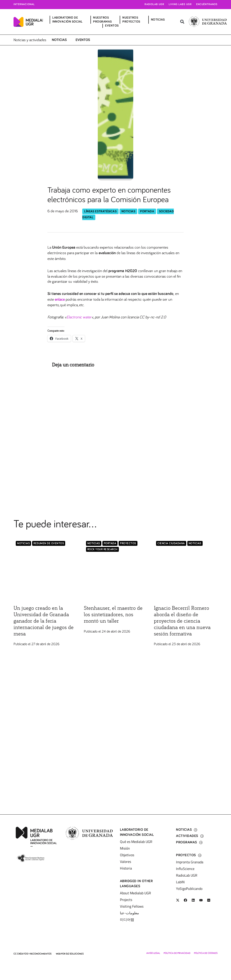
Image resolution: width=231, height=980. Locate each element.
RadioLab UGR (187, 875)
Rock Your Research (102, 549)
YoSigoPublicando (189, 889)
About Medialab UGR (135, 893)
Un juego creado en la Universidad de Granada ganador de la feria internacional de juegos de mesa (44, 621)
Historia (126, 868)
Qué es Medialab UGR (136, 842)
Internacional (24, 4)
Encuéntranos (207, 4)
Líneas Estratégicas (100, 211)
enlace (60, 299)
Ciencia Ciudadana (171, 543)
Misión (125, 848)
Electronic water (79, 317)
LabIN (180, 882)
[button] (182, 22)
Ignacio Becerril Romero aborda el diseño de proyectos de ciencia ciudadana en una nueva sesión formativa (182, 621)
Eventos (83, 40)
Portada (147, 211)
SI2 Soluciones (75, 954)
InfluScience (185, 869)
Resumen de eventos (49, 543)
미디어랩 (127, 920)
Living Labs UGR (180, 4)
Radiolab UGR (154, 4)
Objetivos (127, 855)
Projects (126, 900)
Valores (125, 862)
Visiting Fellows (132, 906)
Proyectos (128, 543)
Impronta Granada (190, 862)
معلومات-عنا (129, 913)
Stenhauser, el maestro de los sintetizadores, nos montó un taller (113, 615)
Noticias (59, 40)
